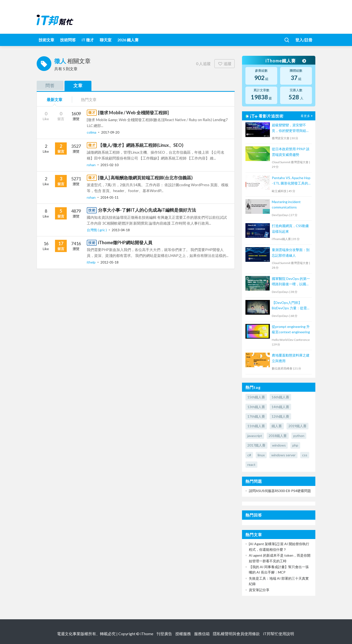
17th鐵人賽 (256, 416)
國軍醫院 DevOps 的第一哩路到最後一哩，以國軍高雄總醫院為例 (291, 282)
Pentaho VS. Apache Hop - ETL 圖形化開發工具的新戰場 (291, 181)
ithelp (92, 262)
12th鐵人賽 (280, 416)
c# (249, 455)
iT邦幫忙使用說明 (279, 634)
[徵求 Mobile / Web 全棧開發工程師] (133, 113)
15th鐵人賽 (256, 397)
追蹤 (225, 63)
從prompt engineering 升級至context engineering (291, 329)
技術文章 (46, 40)
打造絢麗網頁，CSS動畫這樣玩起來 (290, 228)
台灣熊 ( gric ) (97, 230)
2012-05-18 (110, 262)
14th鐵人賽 (280, 407)
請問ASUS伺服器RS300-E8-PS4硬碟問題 (280, 491)
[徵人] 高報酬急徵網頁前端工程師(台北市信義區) (145, 178)
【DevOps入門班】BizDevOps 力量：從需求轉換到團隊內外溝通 (291, 306)
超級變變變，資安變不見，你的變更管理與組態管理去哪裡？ (291, 128)
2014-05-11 (110, 197)
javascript (255, 436)
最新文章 (55, 99)
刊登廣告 (164, 634)
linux (261, 455)
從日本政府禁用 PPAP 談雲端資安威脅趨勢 (291, 152)
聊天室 (106, 40)
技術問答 (68, 40)
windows (279, 445)
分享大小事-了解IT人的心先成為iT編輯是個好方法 (147, 210)
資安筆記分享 (259, 590)
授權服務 (183, 634)
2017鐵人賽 (256, 445)
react (251, 465)
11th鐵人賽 (256, 426)
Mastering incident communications (286, 204)
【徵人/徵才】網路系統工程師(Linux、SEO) (141, 145)
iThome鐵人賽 (286, 61)
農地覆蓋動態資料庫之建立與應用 (291, 358)
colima (92, 132)
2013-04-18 (121, 230)
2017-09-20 (110, 132)
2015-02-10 (110, 165)
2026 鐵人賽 (128, 40)
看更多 (307, 116)
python (299, 436)
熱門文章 (89, 99)
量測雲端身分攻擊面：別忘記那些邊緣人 (291, 252)
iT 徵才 (88, 40)
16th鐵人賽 (280, 397)
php (295, 445)
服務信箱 (202, 634)
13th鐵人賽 (256, 407)
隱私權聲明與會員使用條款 (236, 634)
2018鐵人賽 (278, 436)
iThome (147, 634)
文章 (78, 85)
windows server (283, 455)
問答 (50, 85)
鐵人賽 (277, 426)
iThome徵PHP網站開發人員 (125, 242)
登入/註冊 (304, 40)
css (305, 455)
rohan (92, 165)
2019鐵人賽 (297, 426)
